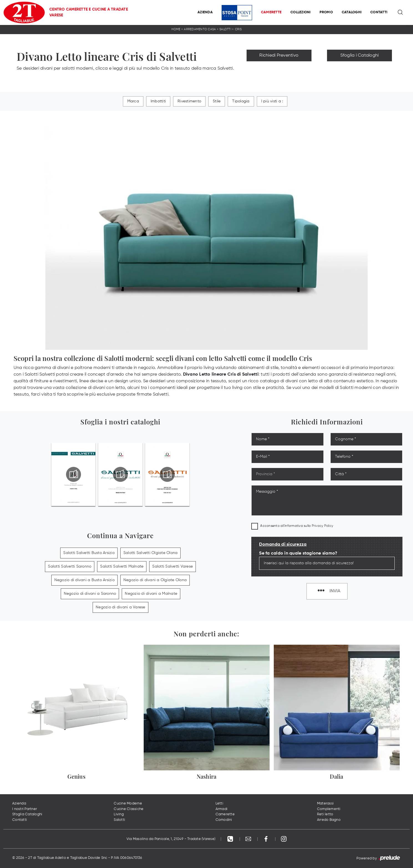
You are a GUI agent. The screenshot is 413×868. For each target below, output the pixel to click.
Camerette (271, 12)
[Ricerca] (401, 12)
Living (119, 814)
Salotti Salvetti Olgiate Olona (151, 553)
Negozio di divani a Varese (121, 607)
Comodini (224, 820)
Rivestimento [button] (189, 101)
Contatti (379, 12)
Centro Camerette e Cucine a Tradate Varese (89, 12)
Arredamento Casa (200, 29)
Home (176, 29)
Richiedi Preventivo (279, 55)
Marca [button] (133, 101)
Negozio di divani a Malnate (151, 594)
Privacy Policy (323, 526)
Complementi (329, 809)
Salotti (225, 29)
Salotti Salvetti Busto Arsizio (89, 553)
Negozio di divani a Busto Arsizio (84, 580)
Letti (219, 804)
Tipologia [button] (241, 101)
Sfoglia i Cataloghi (360, 55)
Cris (238, 29)
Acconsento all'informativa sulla (297, 526)
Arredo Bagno (329, 820)
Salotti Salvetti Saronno (70, 566)
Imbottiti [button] (158, 101)
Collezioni (301, 12)
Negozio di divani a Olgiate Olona (155, 580)
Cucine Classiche (129, 809)
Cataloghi (352, 12)
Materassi (325, 804)
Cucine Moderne (128, 804)
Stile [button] (217, 101)
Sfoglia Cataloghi (27, 814)
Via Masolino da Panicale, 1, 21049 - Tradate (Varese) (171, 839)
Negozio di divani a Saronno (90, 594)
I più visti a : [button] (272, 101)
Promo (326, 12)
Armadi (222, 809)
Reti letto (325, 814)
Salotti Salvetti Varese (173, 566)
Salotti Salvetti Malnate (122, 566)
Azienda (205, 12)
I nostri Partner (25, 809)
